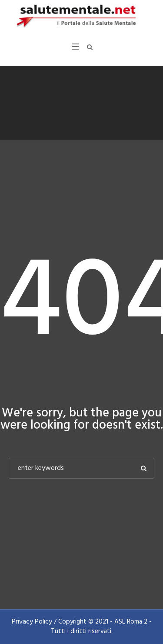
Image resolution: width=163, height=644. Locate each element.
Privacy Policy (32, 622)
